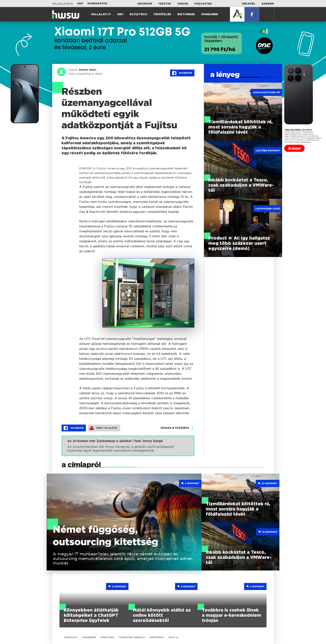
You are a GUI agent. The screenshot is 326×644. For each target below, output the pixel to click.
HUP (80, 4)
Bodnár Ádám (88, 70)
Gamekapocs (97, 4)
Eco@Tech (138, 14)
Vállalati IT (101, 14)
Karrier (268, 4)
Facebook (182, 73)
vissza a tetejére (175, 428)
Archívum (145, 4)
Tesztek (165, 4)
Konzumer (210, 14)
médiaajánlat (89, 637)
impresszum (71, 637)
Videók (183, 4)
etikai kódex (107, 637)
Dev (120, 14)
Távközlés (162, 14)
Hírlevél (249, 4)
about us (173, 637)
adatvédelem (157, 637)
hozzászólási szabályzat (132, 637)
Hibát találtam (103, 428)
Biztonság (186, 14)
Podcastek (203, 4)
